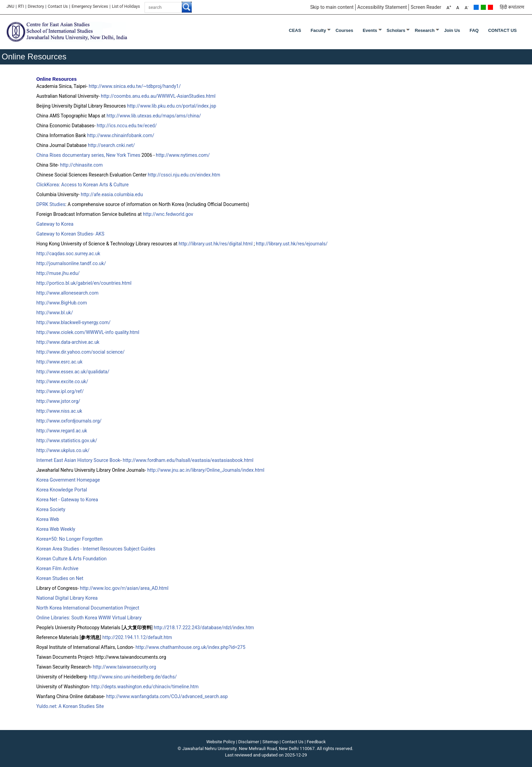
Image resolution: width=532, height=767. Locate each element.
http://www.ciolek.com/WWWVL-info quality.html (88, 332)
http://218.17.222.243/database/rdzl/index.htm (204, 628)
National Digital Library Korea (67, 598)
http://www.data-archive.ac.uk (68, 342)
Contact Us (58, 6)
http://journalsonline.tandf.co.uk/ (71, 263)
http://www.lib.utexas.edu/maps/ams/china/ (154, 116)
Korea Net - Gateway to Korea (67, 500)
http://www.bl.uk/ (55, 313)
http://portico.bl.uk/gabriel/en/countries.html (84, 283)
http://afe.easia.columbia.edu (112, 194)
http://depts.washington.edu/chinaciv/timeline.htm (145, 687)
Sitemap (270, 742)
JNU (10, 6)
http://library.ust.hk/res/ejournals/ (292, 244)
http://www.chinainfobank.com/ (121, 135)
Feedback (316, 742)
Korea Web (48, 519)
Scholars (396, 30)
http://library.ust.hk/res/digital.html (215, 244)
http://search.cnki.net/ (111, 145)
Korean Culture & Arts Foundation (71, 559)
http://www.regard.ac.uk (62, 431)
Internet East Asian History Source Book (78, 460)
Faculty (318, 30)
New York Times (123, 155)
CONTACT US (502, 30)
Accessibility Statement (382, 7)
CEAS (295, 30)
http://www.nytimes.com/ (183, 155)
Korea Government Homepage (68, 480)
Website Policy (221, 742)
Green (483, 7)
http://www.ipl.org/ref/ (60, 391)
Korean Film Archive (57, 568)
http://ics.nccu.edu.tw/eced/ (127, 126)
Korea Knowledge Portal (62, 490)
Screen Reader (426, 7)
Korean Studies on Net (60, 578)
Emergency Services (90, 6)
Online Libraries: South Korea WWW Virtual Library (89, 618)
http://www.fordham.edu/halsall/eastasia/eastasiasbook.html (188, 460)
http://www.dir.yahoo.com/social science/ (80, 352)
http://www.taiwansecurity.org (125, 667)
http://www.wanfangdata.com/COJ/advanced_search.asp (167, 696)
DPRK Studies (51, 204)
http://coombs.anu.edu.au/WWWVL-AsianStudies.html (158, 96)
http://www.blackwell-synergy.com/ (73, 322)
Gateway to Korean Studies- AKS (70, 234)
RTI (21, 6)
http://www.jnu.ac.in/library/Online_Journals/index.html (206, 470)
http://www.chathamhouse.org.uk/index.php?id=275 (190, 647)
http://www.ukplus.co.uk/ (63, 450)
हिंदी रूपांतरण (512, 7)
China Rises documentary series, (71, 155)
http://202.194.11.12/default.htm (137, 637)
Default (476, 7)
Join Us (452, 30)
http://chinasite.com (81, 165)
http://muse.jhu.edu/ (58, 273)
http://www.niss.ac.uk (59, 411)
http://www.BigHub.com (62, 303)
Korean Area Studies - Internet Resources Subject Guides (96, 549)
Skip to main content (332, 7)
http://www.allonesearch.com (67, 293)
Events (370, 30)
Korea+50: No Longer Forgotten (69, 539)
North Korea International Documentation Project (88, 608)
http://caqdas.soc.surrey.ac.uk (68, 254)
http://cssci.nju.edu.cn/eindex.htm (184, 175)
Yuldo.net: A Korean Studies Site (70, 706)
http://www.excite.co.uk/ (62, 381)
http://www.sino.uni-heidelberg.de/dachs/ (133, 677)
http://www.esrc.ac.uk (59, 362)
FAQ (474, 30)
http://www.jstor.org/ (58, 401)
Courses (344, 30)
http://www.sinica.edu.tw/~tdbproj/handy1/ (135, 86)
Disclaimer (249, 742)
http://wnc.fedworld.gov (168, 214)
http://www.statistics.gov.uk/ (67, 441)
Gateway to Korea (55, 224)
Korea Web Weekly (56, 529)
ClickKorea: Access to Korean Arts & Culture (82, 185)
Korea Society (51, 509)
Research (425, 30)
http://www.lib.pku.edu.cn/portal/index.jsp (172, 106)
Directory (36, 6)
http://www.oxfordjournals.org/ (69, 421)
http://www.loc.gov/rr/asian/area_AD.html (124, 588)
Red (490, 7)
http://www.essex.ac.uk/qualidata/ (73, 372)
